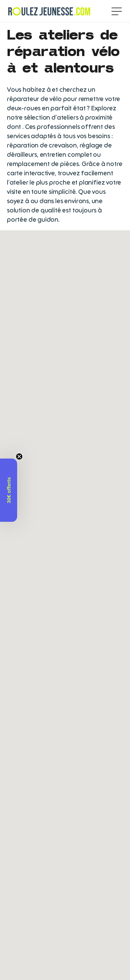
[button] (9, 490)
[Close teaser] (19, 456)
